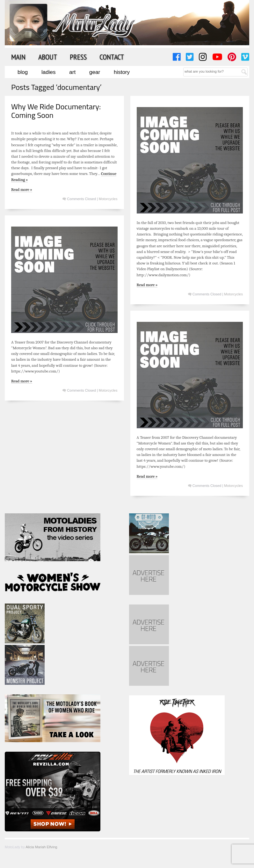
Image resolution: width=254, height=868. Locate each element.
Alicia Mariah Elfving (41, 847)
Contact (112, 57)
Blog (23, 72)
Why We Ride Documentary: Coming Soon (56, 111)
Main (18, 57)
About (48, 57)
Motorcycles (108, 199)
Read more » (22, 189)
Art (72, 72)
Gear (95, 72)
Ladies (48, 72)
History (122, 72)
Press (78, 57)
